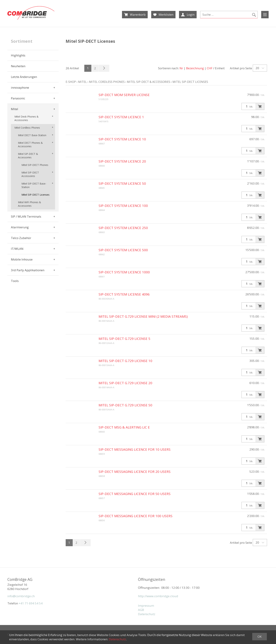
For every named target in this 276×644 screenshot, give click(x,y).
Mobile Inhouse (22, 259)
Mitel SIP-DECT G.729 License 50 (125, 405)
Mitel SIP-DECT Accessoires (30, 174)
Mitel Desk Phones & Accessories (26, 118)
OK (260, 637)
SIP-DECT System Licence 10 (122, 139)
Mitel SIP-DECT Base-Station (34, 185)
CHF (210, 68)
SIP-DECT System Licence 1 (121, 117)
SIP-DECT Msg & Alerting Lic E (124, 427)
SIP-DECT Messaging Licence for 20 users (135, 472)
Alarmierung (20, 227)
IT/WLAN (17, 249)
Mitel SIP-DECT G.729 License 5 (124, 339)
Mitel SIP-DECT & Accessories (28, 156)
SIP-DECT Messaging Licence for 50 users (135, 494)
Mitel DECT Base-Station (32, 135)
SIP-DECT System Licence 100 (123, 206)
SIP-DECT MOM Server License (124, 95)
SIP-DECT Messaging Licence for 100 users (136, 516)
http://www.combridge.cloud (158, 596)
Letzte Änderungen (24, 77)
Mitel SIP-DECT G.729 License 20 (125, 383)
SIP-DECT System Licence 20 (122, 161)
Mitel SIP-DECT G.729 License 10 (125, 361)
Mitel (15, 109)
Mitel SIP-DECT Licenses (35, 195)
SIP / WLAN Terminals (26, 216)
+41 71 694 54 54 (31, 603)
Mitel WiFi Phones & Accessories (29, 204)
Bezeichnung (195, 68)
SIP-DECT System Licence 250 (123, 228)
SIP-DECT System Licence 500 (123, 250)
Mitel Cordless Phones (27, 128)
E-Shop (71, 82)
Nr (181, 68)
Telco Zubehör (21, 238)
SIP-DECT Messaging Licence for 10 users (135, 449)
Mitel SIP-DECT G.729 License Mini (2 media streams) (143, 316)
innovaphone (20, 88)
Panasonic (18, 98)
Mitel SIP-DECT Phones (35, 165)
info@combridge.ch (21, 596)
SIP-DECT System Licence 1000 (124, 272)
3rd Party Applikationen (28, 270)
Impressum (146, 606)
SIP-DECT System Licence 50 (122, 183)
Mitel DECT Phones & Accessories (30, 145)
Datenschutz (147, 614)
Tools (15, 281)
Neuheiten (18, 66)
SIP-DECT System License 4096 (124, 294)
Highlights (18, 55)
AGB (141, 610)
